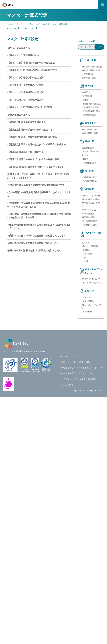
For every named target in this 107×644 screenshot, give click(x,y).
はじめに (86, 243)
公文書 (85, 100)
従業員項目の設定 (90, 133)
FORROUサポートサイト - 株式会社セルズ (23, 24)
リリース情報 (88, 301)
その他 (85, 261)
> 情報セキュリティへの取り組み (75, 362)
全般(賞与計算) (89, 177)
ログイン (86, 258)
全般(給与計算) (89, 148)
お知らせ (86, 297)
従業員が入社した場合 (92, 67)
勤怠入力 (86, 155)
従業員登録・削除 (90, 129)
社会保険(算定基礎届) (92, 104)
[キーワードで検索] (91, 47)
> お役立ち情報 (67, 385)
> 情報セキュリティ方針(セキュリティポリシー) (82, 368)
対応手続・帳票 (89, 78)
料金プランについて (91, 279)
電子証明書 (87, 96)
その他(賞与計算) (90, 181)
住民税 (85, 159)
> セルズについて (68, 356)
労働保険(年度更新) (91, 107)
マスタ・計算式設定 (60, 24)
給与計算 (46, 24)
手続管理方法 (88, 74)
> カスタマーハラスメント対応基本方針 (78, 379)
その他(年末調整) (90, 225)
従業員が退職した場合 (92, 70)
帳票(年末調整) (89, 217)
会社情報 (86, 250)
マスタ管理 (87, 254)
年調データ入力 (89, 210)
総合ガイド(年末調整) (92, 196)
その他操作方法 (89, 115)
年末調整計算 (88, 214)
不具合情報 (87, 311)
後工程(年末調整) (90, 221)
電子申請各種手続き (91, 111)
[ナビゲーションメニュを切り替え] (102, 5)
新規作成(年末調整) (91, 199)
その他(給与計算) (90, 163)
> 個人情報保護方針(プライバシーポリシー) (79, 373)
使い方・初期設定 (90, 246)
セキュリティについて (92, 283)
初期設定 (86, 92)
